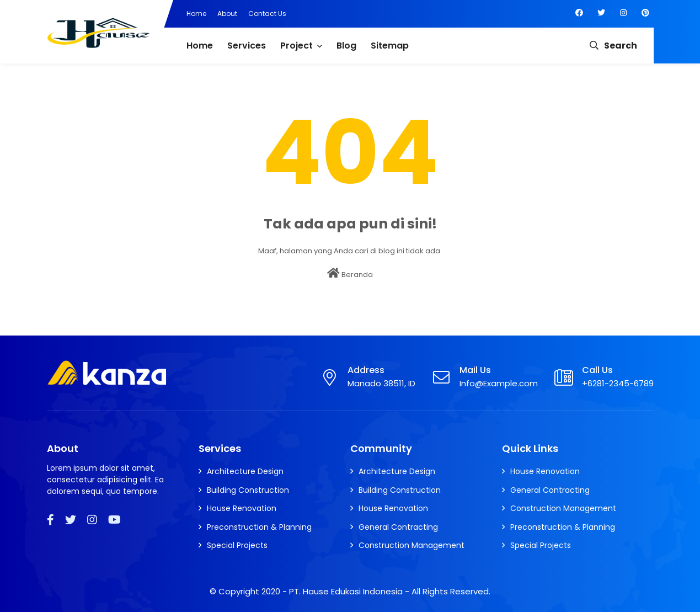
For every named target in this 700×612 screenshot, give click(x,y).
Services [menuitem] (247, 46)
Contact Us (267, 14)
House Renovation (242, 508)
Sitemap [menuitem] (390, 46)
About (227, 14)
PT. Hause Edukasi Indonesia (346, 591)
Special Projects (237, 545)
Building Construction (248, 490)
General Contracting (398, 527)
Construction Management (412, 545)
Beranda (350, 274)
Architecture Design (245, 471)
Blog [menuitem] (346, 46)
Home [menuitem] (200, 46)
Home (196, 14)
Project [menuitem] (296, 46)
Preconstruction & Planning (259, 527)
